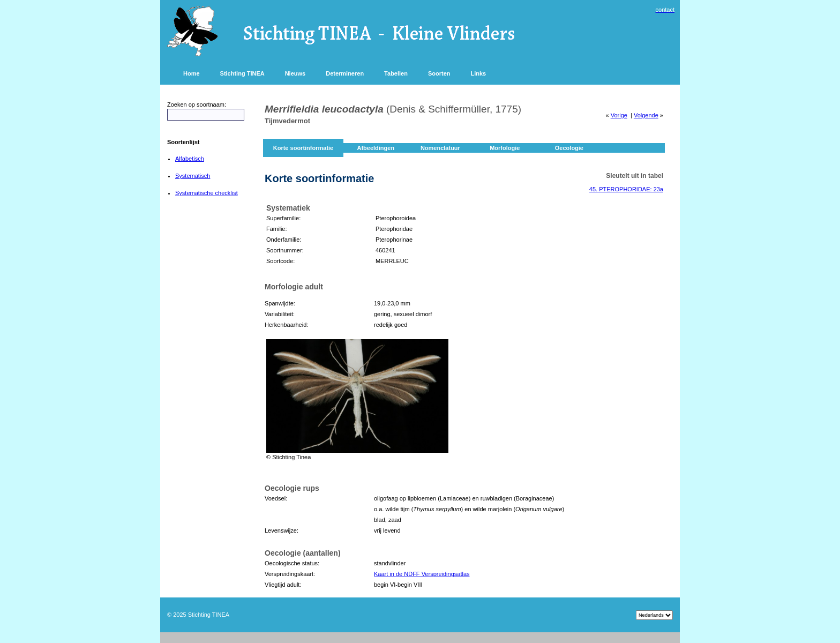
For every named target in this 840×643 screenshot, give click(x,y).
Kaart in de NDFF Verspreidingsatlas (422, 574)
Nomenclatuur (440, 148)
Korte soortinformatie (303, 148)
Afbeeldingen (376, 148)
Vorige (619, 115)
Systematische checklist (207, 193)
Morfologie (505, 148)
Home (192, 73)
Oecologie (569, 148)
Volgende (646, 115)
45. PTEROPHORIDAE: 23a (626, 189)
